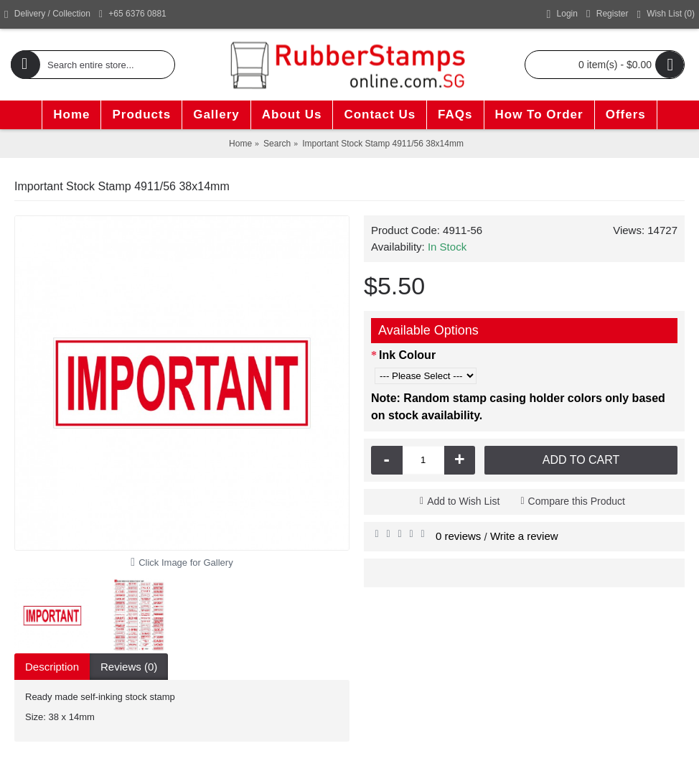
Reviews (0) (129, 667)
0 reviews (458, 536)
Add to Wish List (463, 501)
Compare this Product (577, 501)
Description (52, 667)
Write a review (524, 536)
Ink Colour (407, 355)
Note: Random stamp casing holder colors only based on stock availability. (518, 407)
